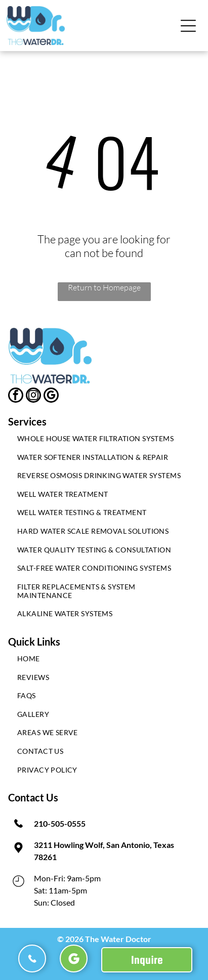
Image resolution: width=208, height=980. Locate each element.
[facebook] (16, 396)
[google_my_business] (51, 396)
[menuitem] (104, 441)
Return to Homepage (104, 287)
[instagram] (33, 396)
